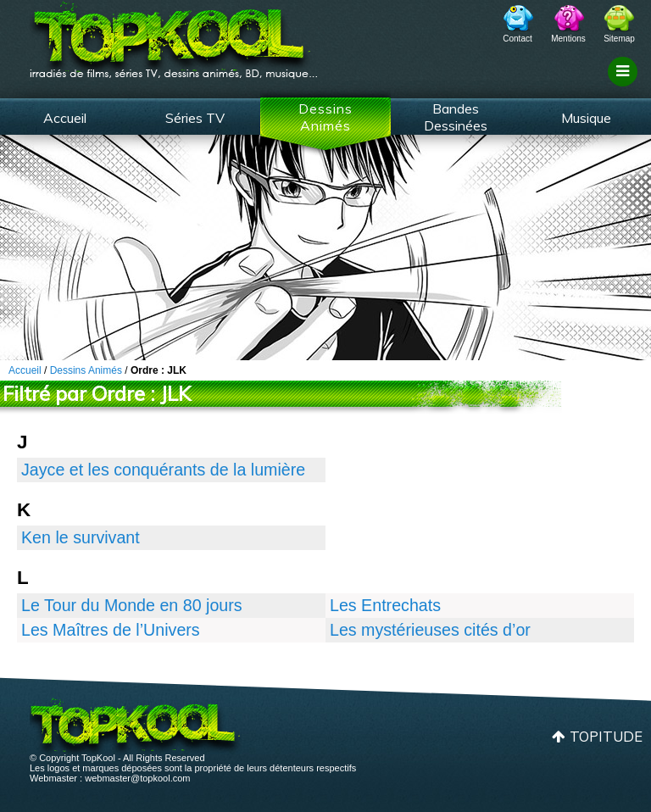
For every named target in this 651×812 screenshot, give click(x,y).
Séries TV (195, 118)
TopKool (174, 35)
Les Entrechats (385, 605)
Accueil (65, 118)
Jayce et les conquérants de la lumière (163, 470)
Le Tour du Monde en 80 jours (132, 605)
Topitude (606, 736)
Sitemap (619, 39)
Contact (517, 39)
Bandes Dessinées (456, 117)
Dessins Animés (325, 117)
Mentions (568, 39)
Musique (586, 118)
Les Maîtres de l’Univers (111, 630)
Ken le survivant (81, 537)
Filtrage (625, 87)
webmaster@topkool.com (137, 778)
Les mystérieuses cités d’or (430, 630)
